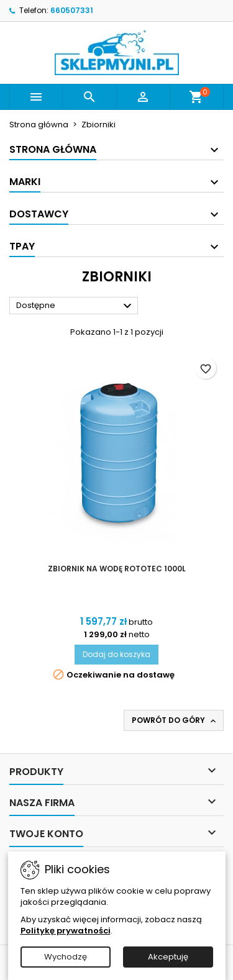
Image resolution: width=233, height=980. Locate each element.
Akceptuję (168, 957)
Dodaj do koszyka (116, 654)
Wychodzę (66, 957)
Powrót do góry (175, 720)
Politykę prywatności (66, 931)
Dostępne (75, 306)
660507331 (72, 10)
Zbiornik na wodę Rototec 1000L (117, 569)
